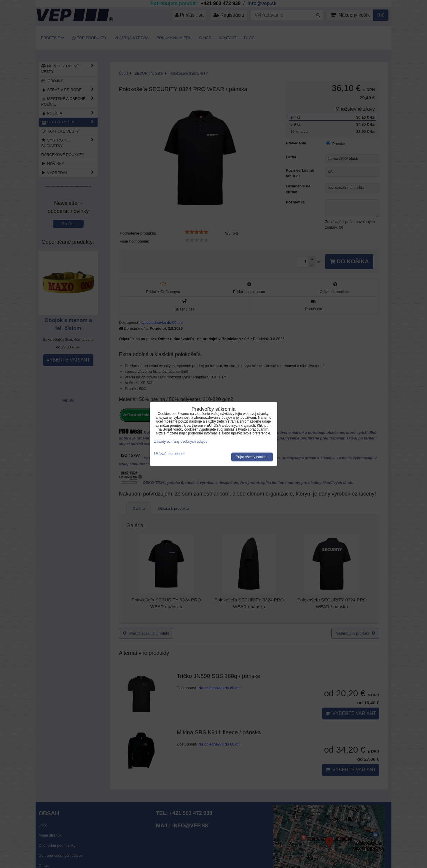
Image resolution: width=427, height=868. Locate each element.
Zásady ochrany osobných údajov (181, 442)
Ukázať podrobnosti (170, 454)
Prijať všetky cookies (252, 457)
